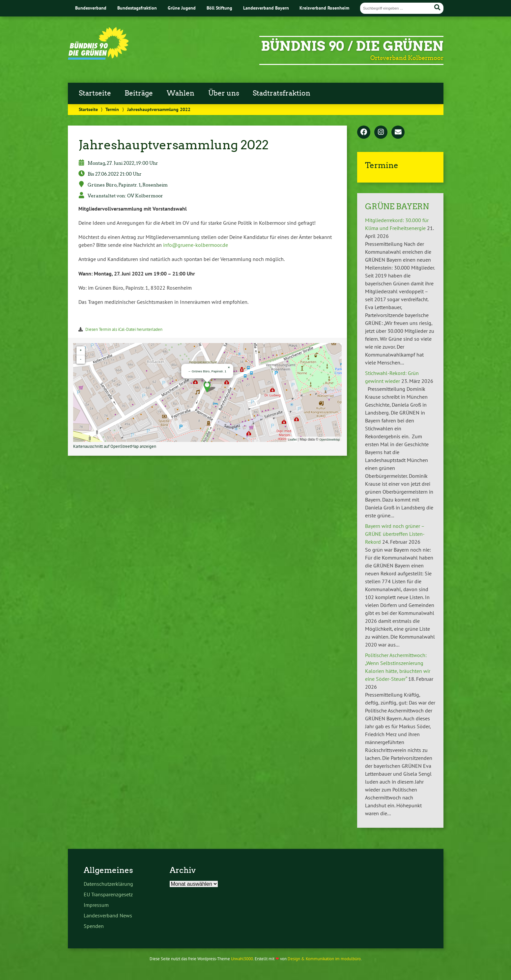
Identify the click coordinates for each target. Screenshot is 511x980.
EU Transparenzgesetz (108, 894)
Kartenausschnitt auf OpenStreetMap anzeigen (115, 446)
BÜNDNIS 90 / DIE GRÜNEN (352, 46)
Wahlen (181, 93)
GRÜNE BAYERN (397, 206)
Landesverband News (108, 915)
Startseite (95, 93)
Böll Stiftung (219, 8)
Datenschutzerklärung (108, 884)
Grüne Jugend (182, 8)
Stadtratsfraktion (282, 93)
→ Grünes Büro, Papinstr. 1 (207, 371)
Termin (112, 109)
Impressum (96, 905)
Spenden (94, 926)
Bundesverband (91, 8)
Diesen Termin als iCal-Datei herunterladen (124, 329)
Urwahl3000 (242, 959)
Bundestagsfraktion (137, 8)
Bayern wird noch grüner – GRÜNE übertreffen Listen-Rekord (395, 534)
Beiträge (139, 93)
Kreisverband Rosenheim (324, 8)
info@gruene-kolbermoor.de (196, 245)
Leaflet (292, 440)
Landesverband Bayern (266, 8)
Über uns (224, 93)
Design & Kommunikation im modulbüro (324, 959)
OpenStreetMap (330, 440)
